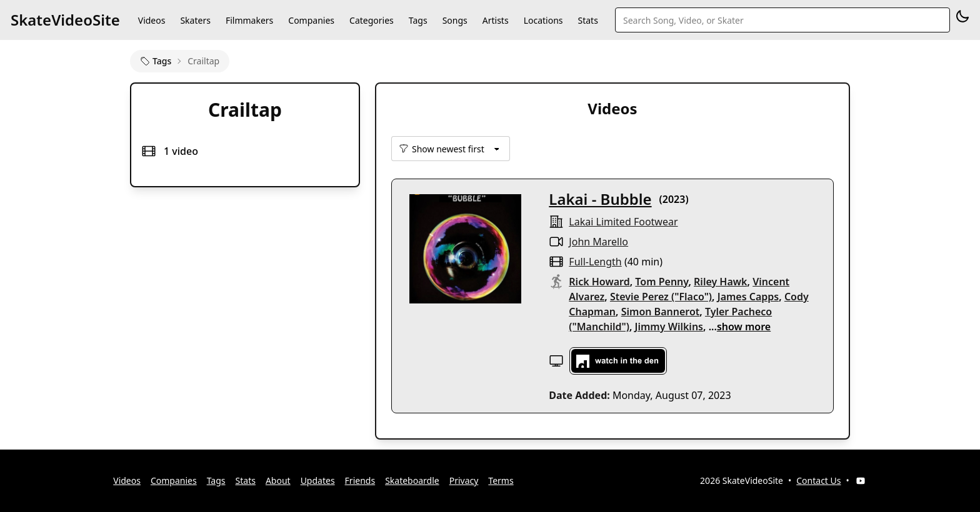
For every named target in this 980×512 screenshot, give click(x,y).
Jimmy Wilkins (669, 327)
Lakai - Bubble (600, 199)
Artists (496, 20)
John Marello (598, 242)
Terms (501, 480)
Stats (588, 20)
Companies (311, 20)
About (278, 480)
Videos (152, 20)
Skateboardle (412, 480)
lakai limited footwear (623, 222)
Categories (372, 20)
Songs (455, 20)
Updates (318, 480)
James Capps (748, 297)
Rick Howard (599, 282)
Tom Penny (662, 282)
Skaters (195, 20)
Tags (418, 20)
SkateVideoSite (65, 20)
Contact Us (818, 480)
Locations (543, 20)
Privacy (464, 480)
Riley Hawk (720, 282)
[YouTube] (861, 481)
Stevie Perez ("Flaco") (661, 297)
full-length (595, 262)
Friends (360, 480)
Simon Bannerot (661, 312)
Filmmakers (249, 20)
